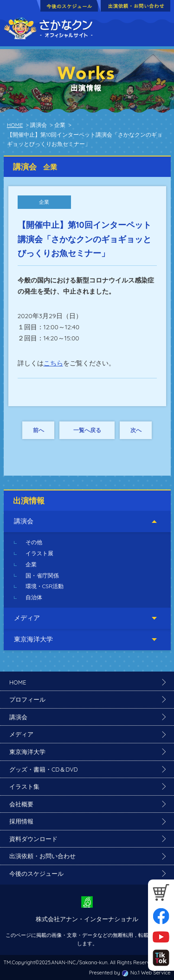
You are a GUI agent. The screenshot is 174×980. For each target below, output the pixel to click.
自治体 (34, 597)
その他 (34, 542)
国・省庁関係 (42, 575)
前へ (39, 430)
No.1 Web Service (151, 973)
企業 (31, 564)
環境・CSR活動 (45, 586)
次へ (136, 430)
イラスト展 (39, 553)
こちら (53, 363)
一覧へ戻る (87, 430)
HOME (15, 125)
